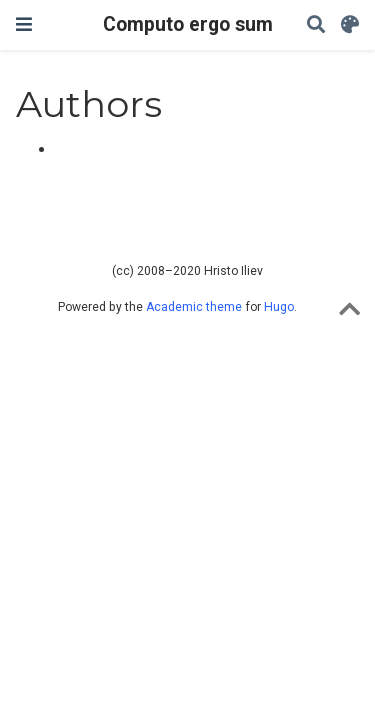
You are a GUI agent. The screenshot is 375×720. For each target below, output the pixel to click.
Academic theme (194, 307)
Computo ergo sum (188, 24)
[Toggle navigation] (24, 24)
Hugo (279, 307)
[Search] (316, 25)
